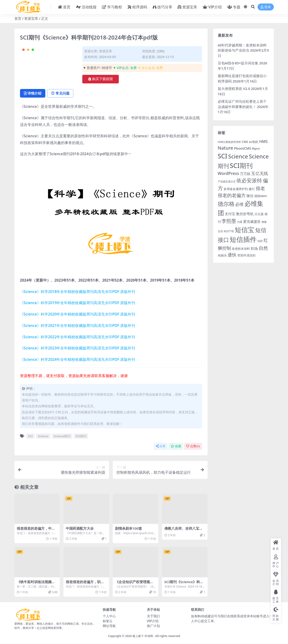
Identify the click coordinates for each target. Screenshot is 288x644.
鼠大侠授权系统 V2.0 (234, 89)
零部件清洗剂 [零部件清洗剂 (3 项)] (246, 255)
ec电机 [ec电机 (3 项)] (254, 142)
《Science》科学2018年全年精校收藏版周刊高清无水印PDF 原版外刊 (78, 292)
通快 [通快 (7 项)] (232, 255)
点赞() (193, 446)
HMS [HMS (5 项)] (263, 141)
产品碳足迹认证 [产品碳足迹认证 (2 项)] (227, 181)
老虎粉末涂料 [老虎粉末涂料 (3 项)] (241, 249)
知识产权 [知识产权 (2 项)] (229, 231)
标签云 (108, 621)
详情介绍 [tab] (33, 93)
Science (43, 436)
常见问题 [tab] (61, 93)
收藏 (176, 446)
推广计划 (153, 626)
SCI (30, 436)
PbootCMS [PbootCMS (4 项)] (243, 148)
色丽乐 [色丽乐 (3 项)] (222, 255)
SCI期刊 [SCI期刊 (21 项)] (241, 166)
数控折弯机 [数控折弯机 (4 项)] (245, 214)
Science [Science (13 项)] (238, 156)
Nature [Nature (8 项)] (225, 148)
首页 (18, 18)
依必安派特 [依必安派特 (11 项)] (249, 180)
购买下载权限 (101, 79)
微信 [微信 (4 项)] (250, 196)
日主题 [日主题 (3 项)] (259, 214)
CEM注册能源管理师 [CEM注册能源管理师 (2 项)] (229, 142)
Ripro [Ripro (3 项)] (256, 148)
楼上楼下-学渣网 (143, 636)
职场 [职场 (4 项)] (254, 248)
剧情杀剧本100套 (129, 529)
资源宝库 (31, 18)
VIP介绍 (153, 621)
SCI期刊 (81, 436)
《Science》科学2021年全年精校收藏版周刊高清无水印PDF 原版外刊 (78, 325)
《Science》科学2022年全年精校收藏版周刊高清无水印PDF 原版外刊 (78, 337)
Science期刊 (62, 436)
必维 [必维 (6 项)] (239, 204)
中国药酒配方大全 (80, 529)
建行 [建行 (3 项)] (252, 189)
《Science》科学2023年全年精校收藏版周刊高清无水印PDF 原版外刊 (78, 348)
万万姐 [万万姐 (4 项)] (245, 174)
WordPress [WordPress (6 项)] (228, 173)
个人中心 (109, 616)
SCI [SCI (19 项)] (223, 156)
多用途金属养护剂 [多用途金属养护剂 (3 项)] (236, 189)
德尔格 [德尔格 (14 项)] (226, 204)
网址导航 (109, 626)
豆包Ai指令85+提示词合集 (238, 63)
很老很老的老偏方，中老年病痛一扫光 (36, 531)
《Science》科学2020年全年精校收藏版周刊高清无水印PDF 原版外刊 (78, 314)
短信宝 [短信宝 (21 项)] (245, 230)
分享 (161, 446)
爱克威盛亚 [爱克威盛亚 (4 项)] (252, 221)
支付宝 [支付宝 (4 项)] (230, 214)
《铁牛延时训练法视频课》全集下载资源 (34, 584)
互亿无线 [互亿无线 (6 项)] (260, 173)
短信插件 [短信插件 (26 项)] (243, 239)
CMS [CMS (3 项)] (245, 142)
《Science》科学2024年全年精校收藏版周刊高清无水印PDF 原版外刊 (78, 360)
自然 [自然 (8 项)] (263, 248)
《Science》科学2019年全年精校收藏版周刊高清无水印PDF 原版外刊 (78, 303)
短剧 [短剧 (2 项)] (260, 241)
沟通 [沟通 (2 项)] (240, 222)
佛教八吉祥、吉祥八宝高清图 (184, 531)
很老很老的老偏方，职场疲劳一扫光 (85, 584)
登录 (266, 7)
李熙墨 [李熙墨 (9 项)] (229, 221)
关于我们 (153, 616)
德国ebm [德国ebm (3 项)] (261, 196)
